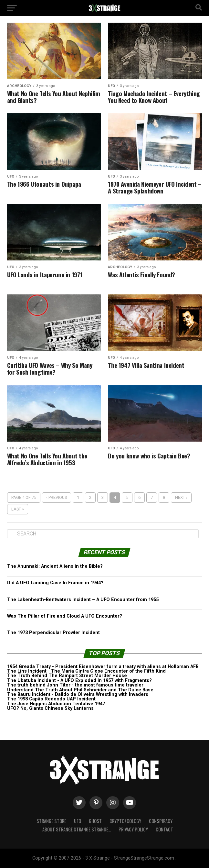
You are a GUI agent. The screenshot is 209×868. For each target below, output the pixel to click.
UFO (78, 821)
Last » (18, 509)
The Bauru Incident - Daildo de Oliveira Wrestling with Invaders (78, 694)
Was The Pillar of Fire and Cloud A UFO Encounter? (65, 616)
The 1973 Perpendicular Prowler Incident (53, 633)
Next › (181, 497)
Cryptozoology (125, 821)
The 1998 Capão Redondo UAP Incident (51, 699)
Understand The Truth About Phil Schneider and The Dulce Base (80, 690)
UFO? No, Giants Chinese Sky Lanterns (50, 708)
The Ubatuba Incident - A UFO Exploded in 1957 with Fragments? (79, 681)
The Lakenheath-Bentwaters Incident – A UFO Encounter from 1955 (83, 600)
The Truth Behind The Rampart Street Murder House (67, 676)
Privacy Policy (133, 829)
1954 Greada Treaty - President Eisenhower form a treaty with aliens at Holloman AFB (103, 667)
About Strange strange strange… (77, 829)
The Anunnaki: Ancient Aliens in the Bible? (55, 566)
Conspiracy (161, 821)
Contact (164, 829)
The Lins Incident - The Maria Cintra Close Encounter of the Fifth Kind (86, 671)
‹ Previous (57, 497)
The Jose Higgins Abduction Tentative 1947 (56, 704)
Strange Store (51, 821)
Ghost (95, 821)
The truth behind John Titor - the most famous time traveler (75, 685)
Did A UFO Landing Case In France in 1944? (55, 583)
